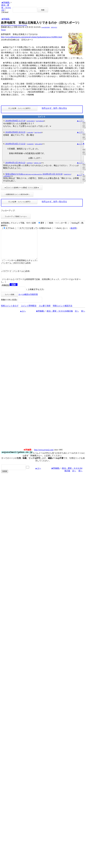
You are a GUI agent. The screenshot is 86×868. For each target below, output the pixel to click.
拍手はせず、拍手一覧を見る (54, 108)
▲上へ (23, 317)
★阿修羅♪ (6, 2)
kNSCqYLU (54, 27)
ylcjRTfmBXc (7, 176)
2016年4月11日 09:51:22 (15, 163)
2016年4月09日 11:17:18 (15, 121)
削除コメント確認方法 (63, 312)
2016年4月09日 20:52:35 (15, 132)
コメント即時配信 (29, 312)
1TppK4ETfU (30, 144)
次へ (77, 317)
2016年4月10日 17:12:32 (15, 144)
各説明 (73, 228)
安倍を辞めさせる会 (24, 174)
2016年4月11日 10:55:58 (52, 174)
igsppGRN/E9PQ (46, 27)
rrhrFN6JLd (30, 163)
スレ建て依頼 (45, 312)
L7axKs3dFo (30, 132)
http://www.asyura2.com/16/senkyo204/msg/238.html (14, 25)
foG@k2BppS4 (40, 121)
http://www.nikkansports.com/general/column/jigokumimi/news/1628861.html (31, 37)
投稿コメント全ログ (10, 312)
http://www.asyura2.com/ (44, 456)
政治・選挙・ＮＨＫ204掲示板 (60, 317)
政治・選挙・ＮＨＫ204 (6, 8)
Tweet (3, 30)
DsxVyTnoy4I (38, 132)
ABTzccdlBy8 (38, 144)
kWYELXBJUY (31, 121)
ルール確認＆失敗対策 (28, 300)
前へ (83, 317)
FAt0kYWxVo (67, 174)
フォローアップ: (8, 211)
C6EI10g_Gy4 (37, 163)
